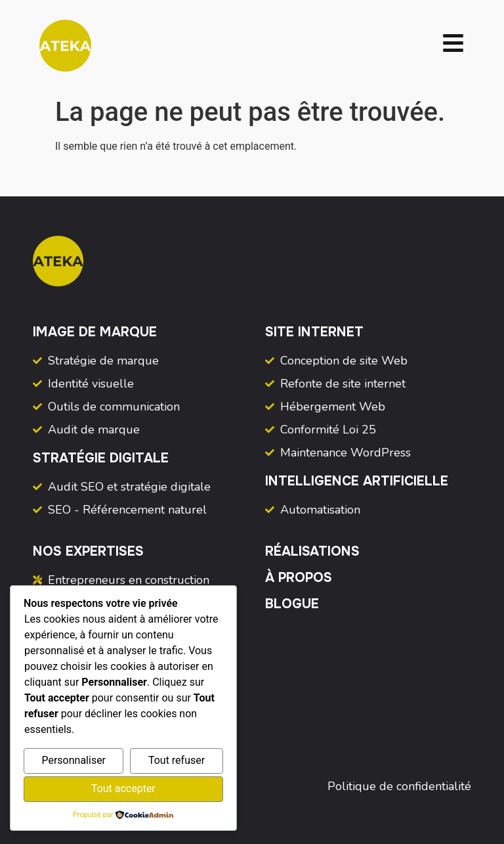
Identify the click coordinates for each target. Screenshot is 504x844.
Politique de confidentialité (399, 786)
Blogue (292, 604)
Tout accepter (123, 788)
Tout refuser (177, 760)
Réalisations (312, 551)
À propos (299, 578)
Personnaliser (73, 760)
